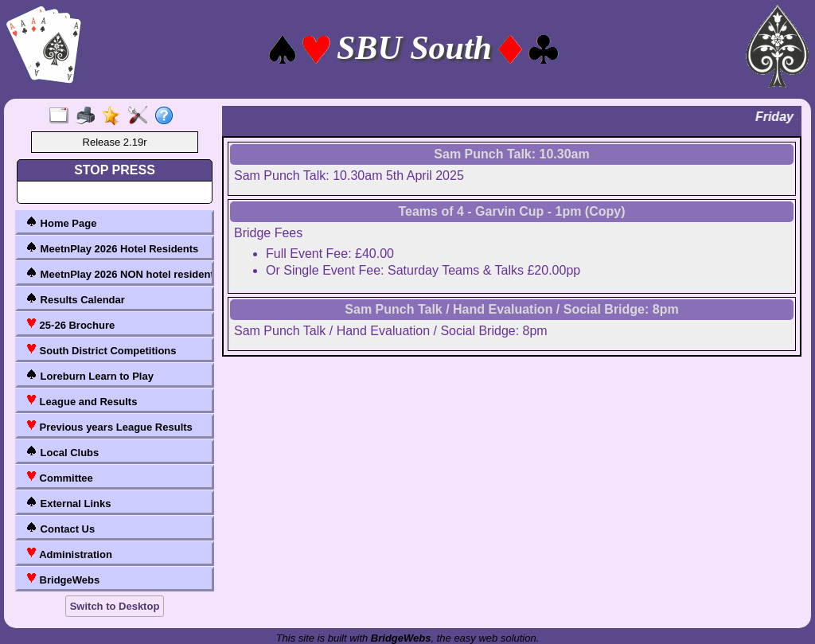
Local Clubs (62, 452)
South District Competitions (101, 350)
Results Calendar (75, 299)
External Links (68, 503)
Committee (59, 477)
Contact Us (60, 528)
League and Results (81, 401)
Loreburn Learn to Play (90, 375)
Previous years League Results (109, 426)
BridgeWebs (62, 579)
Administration (69, 554)
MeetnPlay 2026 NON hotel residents (117, 273)
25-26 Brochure (70, 324)
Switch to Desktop (115, 606)
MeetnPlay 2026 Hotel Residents (112, 248)
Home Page (61, 222)
